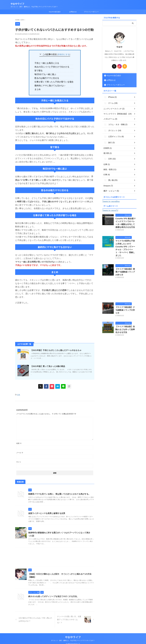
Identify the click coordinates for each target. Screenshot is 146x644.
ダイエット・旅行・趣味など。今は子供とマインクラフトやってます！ (73, 637)
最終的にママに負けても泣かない (51, 83)
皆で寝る (41, 70)
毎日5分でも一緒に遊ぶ (47, 73)
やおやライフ (17, 4)
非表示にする (64, 54)
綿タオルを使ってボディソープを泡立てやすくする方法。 (52, 593)
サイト (19, 459)
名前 (19, 440)
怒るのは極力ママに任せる (48, 77)
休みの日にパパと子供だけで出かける (53, 66)
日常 (19, 392)
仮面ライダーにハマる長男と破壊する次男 (46, 510)
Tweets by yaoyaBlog (111, 198)
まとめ (40, 87)
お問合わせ (73, 12)
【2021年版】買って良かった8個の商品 (47, 364)
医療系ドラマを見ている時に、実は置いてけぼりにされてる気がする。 (57, 491)
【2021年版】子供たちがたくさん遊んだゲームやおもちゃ (55, 348)
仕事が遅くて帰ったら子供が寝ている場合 (55, 80)
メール (20, 450)
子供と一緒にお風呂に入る (48, 63)
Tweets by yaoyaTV (110, 207)
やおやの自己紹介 (55, 12)
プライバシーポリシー (91, 12)
